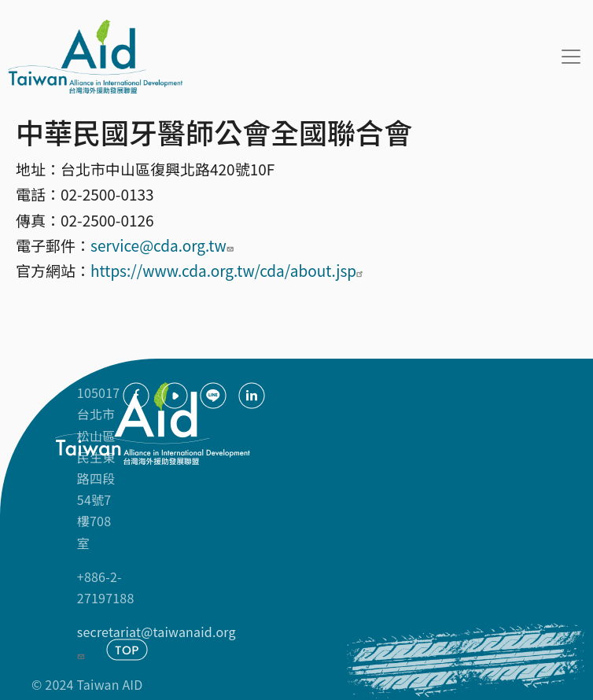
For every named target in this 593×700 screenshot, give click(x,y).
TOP (127, 650)
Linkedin (252, 396)
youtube (175, 396)
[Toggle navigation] (571, 57)
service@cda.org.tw (164, 245)
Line (213, 396)
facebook (136, 396)
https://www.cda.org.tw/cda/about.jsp (229, 270)
